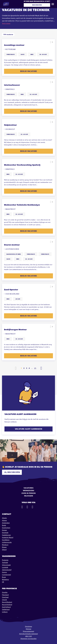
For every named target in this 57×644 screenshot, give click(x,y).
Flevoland (5, 595)
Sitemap (29, 629)
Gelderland (6, 609)
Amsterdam (6, 523)
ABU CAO (29, 636)
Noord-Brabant (7, 602)
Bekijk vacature (29, 71)
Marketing (5, 580)
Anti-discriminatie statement (29, 634)
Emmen (4, 530)
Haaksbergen (6, 535)
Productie (5, 560)
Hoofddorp (6, 540)
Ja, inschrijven (12, 472)
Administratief (7, 570)
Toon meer (6, 23)
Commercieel (6, 575)
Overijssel (5, 597)
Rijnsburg (5, 545)
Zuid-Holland (6, 607)
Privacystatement (29, 631)
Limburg (5, 612)
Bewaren (52, 42)
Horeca (4, 572)
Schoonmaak (6, 565)
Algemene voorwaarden (29, 639)
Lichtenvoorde (7, 542)
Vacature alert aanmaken (29, 429)
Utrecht (4, 600)
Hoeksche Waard (8, 537)
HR (3, 582)
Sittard (4, 550)
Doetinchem (6, 528)
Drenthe (5, 592)
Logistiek (5, 567)
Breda (4, 525)
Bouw (4, 577)
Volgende (41, 368)
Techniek (5, 563)
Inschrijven (37, 5)
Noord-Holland (7, 605)
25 (35, 368)
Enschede (5, 533)
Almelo (4, 518)
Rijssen (4, 547)
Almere (4, 520)
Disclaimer (29, 627)
